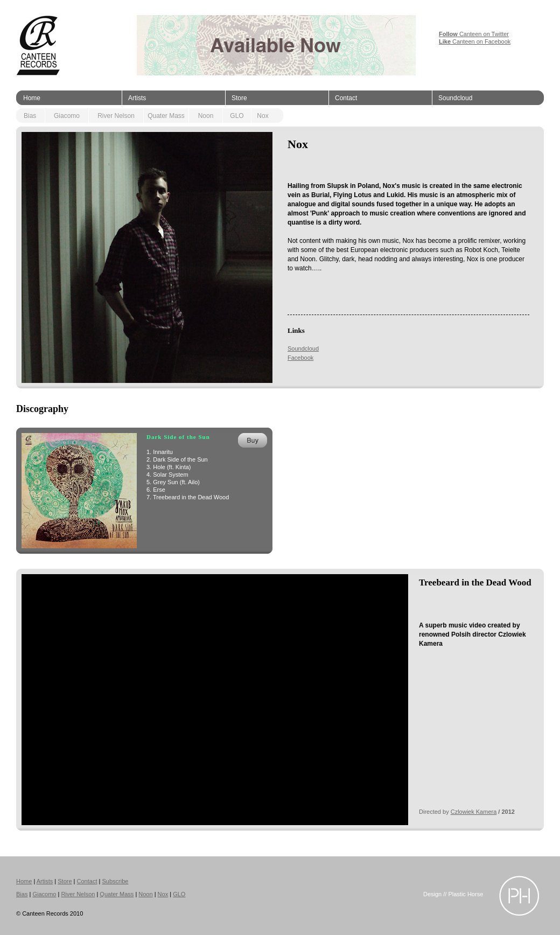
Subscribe (115, 881)
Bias (30, 116)
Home (32, 98)
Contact (346, 98)
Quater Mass (166, 116)
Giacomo (67, 116)
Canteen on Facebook (475, 41)
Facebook (300, 358)
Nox (262, 116)
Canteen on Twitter (474, 34)
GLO (237, 116)
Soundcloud (455, 98)
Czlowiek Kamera (474, 812)
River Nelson (116, 116)
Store (239, 98)
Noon (206, 116)
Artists (137, 98)
